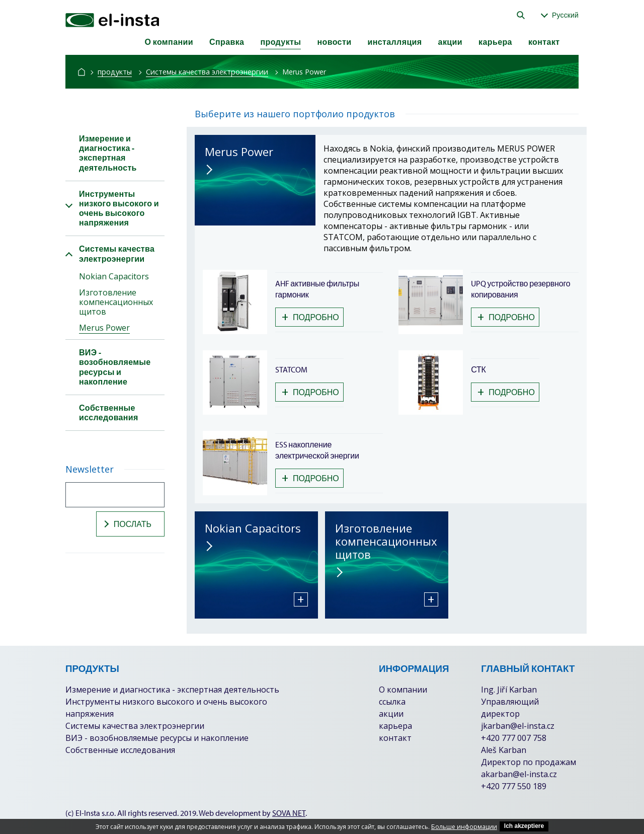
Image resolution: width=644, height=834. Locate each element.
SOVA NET (289, 813)
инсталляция (394, 42)
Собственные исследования (120, 750)
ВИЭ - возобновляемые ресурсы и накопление (157, 738)
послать (127, 524)
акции (450, 42)
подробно (310, 317)
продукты (280, 42)
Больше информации (464, 827)
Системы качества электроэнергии (207, 72)
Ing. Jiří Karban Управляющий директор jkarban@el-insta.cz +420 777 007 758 (518, 714)
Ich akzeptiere (524, 826)
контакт (544, 42)
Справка (227, 42)
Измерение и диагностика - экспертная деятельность (172, 690)
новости (334, 42)
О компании (169, 42)
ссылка (392, 702)
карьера (495, 42)
